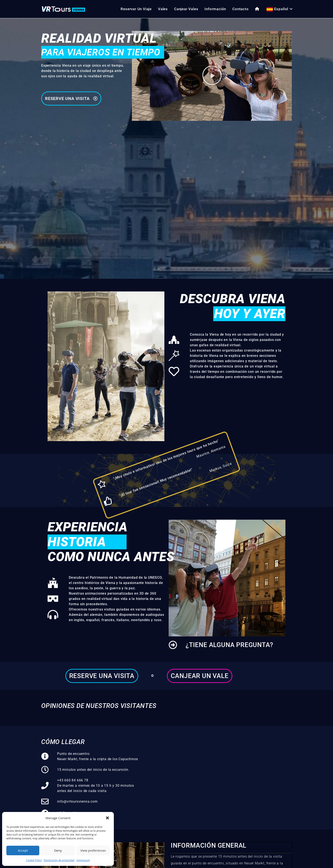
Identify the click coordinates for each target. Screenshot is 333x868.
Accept (23, 850)
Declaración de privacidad (59, 860)
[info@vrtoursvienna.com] (45, 801)
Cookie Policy (34, 860)
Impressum (83, 860)
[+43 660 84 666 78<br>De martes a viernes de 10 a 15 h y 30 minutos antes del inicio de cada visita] (45, 786)
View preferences (93, 850)
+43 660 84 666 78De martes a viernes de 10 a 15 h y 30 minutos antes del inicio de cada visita (96, 786)
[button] (107, 818)
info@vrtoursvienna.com (77, 801)
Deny (58, 850)
